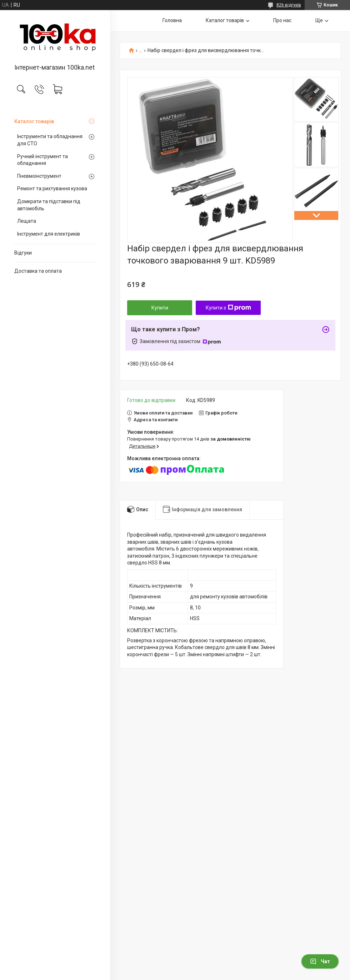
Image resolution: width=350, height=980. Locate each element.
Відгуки (23, 253)
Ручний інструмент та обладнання (42, 160)
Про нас (282, 20)
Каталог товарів (34, 121)
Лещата (27, 221)
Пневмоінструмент (39, 176)
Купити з (228, 308)
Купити (160, 308)
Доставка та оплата (38, 271)
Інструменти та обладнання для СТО (50, 140)
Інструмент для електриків (49, 234)
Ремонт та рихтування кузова (52, 189)
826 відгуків (289, 5)
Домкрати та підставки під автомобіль (49, 205)
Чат (320, 961)
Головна (172, 20)
